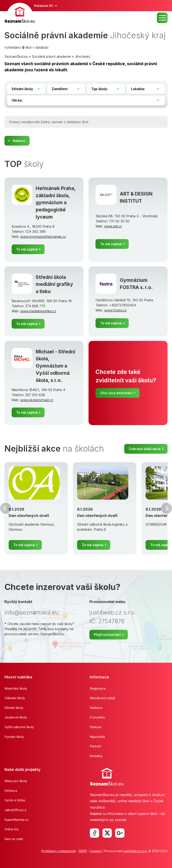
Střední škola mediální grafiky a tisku (54, 284)
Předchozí (5, 508)
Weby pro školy (16, 781)
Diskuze (96, 727)
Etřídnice (11, 791)
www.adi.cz (113, 226)
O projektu (97, 717)
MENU (162, 18)
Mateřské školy (16, 688)
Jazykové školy (16, 717)
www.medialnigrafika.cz (38, 311)
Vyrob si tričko (15, 800)
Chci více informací (116, 393)
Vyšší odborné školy (19, 727)
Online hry (12, 829)
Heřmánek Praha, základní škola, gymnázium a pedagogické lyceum (56, 203)
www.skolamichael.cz (37, 400)
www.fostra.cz (115, 310)
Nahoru (19, 141)
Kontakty (96, 756)
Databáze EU (44, 6)
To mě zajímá (27, 249)
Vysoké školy (14, 737)
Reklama (96, 708)
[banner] (20, 14)
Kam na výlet (14, 839)
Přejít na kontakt (107, 635)
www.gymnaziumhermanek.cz (43, 237)
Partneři (96, 746)
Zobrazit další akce (145, 449)
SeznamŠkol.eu (16, 56)
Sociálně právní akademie (51, 56)
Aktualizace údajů (102, 698)
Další (167, 508)
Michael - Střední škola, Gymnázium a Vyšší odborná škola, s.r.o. (55, 366)
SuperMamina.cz (17, 820)
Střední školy (14, 708)
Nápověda (97, 737)
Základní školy (15, 698)
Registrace (98, 688)
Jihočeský (82, 56)
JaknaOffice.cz (15, 810)
